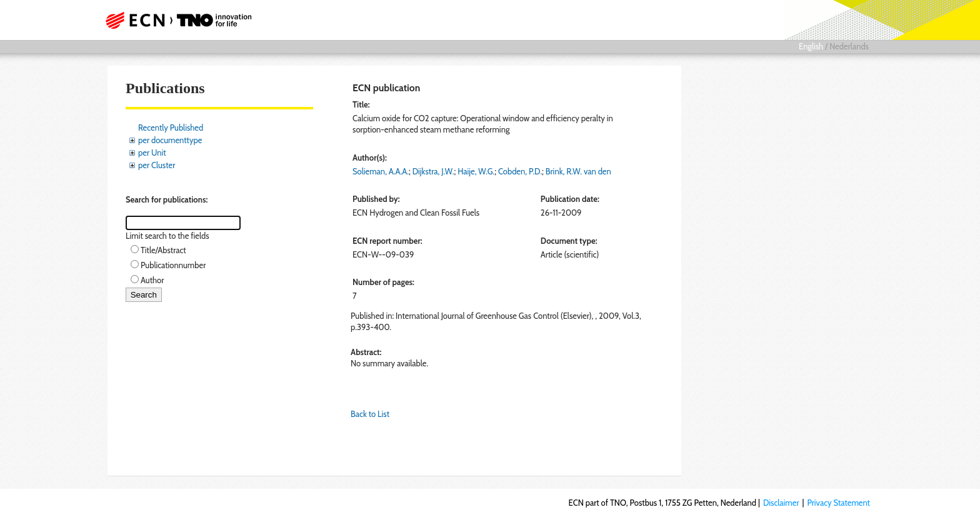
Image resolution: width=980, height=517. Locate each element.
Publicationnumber (173, 265)
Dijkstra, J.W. (433, 171)
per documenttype (170, 140)
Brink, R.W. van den (578, 171)
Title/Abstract (163, 250)
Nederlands (849, 46)
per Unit (152, 153)
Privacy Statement (838, 503)
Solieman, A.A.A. (381, 171)
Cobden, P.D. (520, 171)
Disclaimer (781, 503)
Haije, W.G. (476, 171)
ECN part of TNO (174, 20)
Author (152, 280)
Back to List (370, 414)
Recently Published (171, 128)
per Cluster (157, 165)
